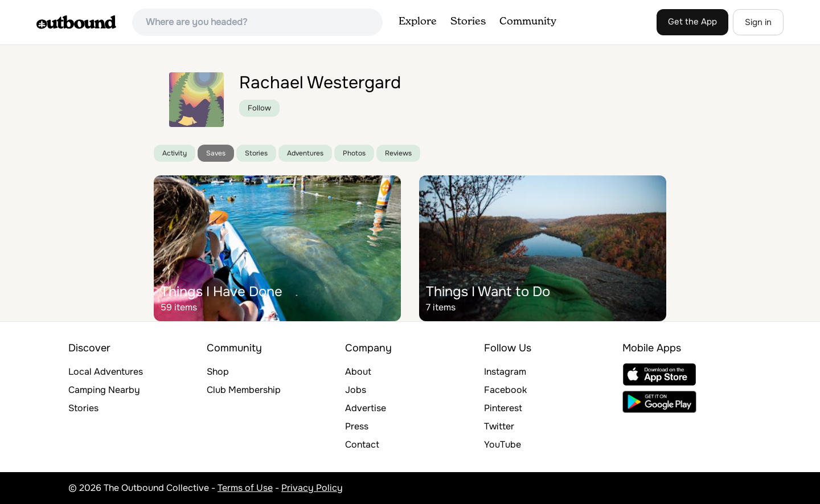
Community (528, 22)
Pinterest (503, 408)
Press (357, 426)
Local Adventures (106, 372)
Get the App (692, 22)
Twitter (499, 426)
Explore (418, 22)
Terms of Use (245, 488)
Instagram (505, 372)
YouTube (503, 444)
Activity (175, 153)
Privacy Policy (312, 488)
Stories (468, 22)
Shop (218, 372)
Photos (354, 153)
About (358, 372)
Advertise (366, 408)
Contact (362, 444)
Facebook (505, 390)
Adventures (305, 153)
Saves (216, 153)
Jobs (356, 390)
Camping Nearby (104, 390)
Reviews (398, 153)
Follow (259, 108)
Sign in (758, 22)
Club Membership (244, 390)
